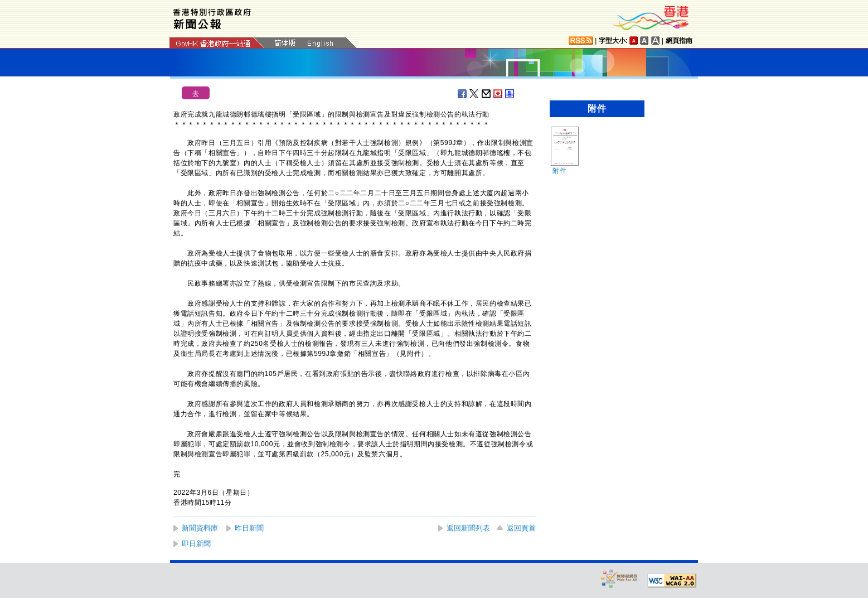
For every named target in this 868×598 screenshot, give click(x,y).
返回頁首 (521, 528)
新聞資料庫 (200, 528)
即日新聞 (196, 544)
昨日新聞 (249, 528)
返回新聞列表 (468, 528)
